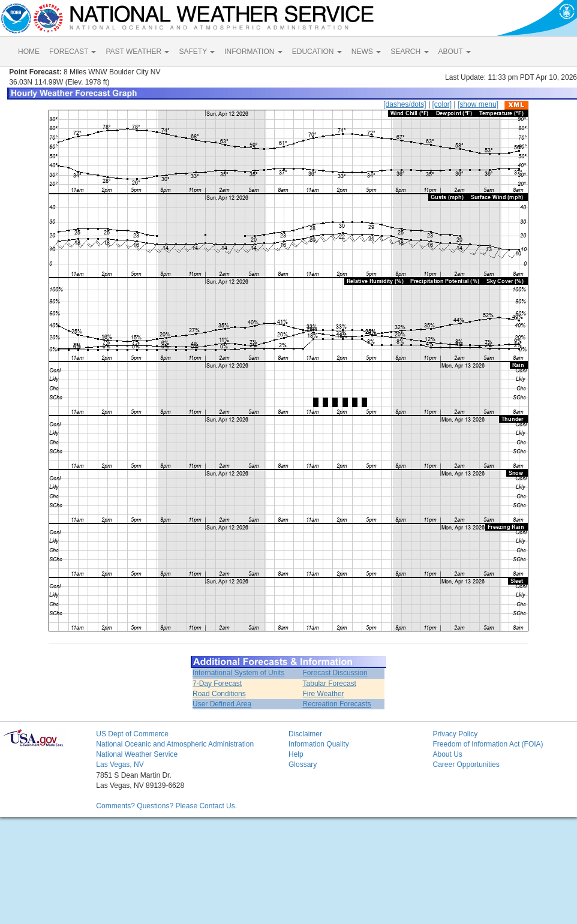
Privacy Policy (455, 734)
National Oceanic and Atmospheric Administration (175, 744)
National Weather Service (137, 754)
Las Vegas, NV (120, 765)
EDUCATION (317, 52)
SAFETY (197, 52)
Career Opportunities (466, 765)
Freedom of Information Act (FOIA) (488, 744)
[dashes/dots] (405, 104)
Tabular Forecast (330, 684)
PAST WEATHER (137, 52)
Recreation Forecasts (337, 704)
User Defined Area (222, 704)
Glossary (303, 765)
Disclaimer (305, 734)
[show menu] (478, 104)
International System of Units (238, 673)
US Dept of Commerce (132, 734)
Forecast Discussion (335, 673)
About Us (447, 754)
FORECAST (73, 52)
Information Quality (319, 744)
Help (296, 754)
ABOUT (455, 52)
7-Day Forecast (217, 684)
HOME (29, 52)
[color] (442, 104)
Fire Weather (324, 694)
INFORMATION (253, 52)
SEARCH (409, 52)
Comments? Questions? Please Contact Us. (166, 806)
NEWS (366, 52)
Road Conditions (219, 694)
